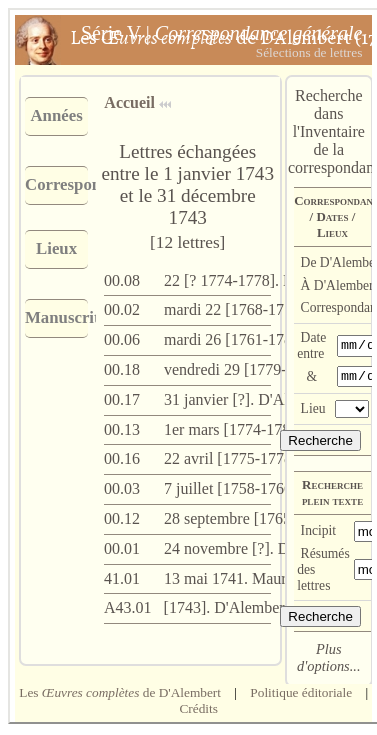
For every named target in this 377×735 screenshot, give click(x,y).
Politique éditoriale (301, 695)
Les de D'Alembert (120, 695)
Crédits (198, 711)
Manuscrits (56, 317)
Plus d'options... (328, 660)
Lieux (56, 248)
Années (56, 115)
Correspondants (56, 184)
